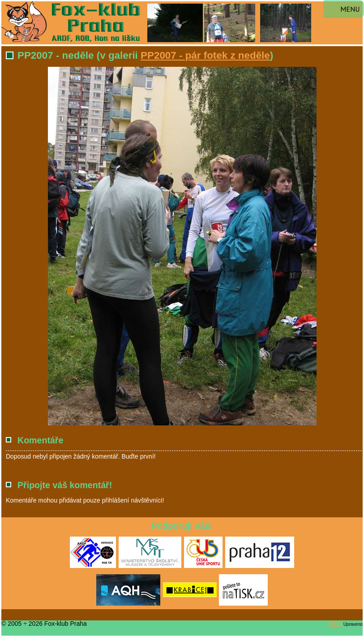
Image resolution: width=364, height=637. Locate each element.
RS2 (336, 624)
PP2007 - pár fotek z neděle (205, 55)
